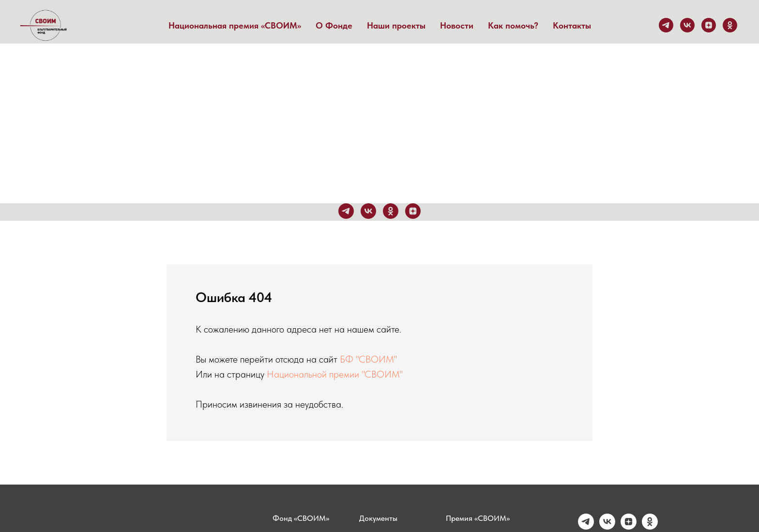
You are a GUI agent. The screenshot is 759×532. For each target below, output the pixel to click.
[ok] (730, 25)
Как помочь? (513, 25)
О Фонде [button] (334, 25)
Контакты (572, 25)
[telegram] (666, 25)
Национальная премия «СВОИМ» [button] (235, 25)
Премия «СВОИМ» (478, 518)
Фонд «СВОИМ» (301, 518)
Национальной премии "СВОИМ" (335, 374)
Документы (378, 518)
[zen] (709, 25)
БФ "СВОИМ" (368, 359)
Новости (457, 25)
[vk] (687, 25)
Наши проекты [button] (396, 25)
